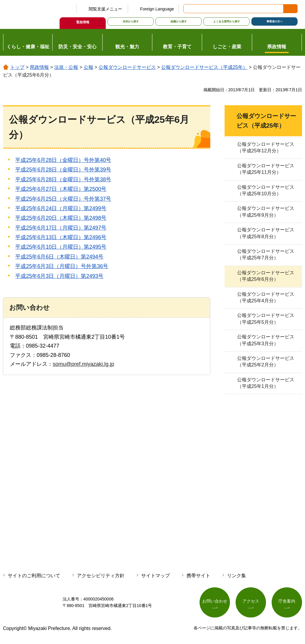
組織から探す (179, 21)
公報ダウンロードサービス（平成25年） (204, 67)
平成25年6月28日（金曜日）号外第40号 (63, 160)
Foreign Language (157, 9)
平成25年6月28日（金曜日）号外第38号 (63, 179)
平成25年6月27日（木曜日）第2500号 (61, 189)
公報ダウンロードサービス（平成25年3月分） (266, 340)
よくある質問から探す (227, 21)
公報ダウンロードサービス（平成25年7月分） (266, 254)
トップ (17, 67)
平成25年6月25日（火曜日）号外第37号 (63, 199)
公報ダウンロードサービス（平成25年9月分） (266, 212)
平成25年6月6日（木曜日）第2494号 (59, 257)
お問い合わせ (215, 601)
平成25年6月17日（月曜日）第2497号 (61, 228)
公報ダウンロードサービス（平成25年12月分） (266, 147)
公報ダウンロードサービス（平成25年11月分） (266, 169)
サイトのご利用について (34, 576)
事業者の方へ (275, 21)
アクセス (251, 601)
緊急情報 (83, 22)
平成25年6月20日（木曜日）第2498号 (61, 218)
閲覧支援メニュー (105, 9)
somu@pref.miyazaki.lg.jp (83, 364)
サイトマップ (155, 576)
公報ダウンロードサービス (127, 67)
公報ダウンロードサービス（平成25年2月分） (266, 362)
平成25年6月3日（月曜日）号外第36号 (62, 266)
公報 (88, 67)
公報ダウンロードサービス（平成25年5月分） (266, 319)
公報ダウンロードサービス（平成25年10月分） (266, 190)
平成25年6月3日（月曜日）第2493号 (59, 276)
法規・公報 (66, 67)
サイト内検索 (188, 9)
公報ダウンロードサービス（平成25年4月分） (266, 297)
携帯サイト (198, 576)
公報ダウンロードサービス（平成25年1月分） (266, 383)
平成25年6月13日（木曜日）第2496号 (61, 237)
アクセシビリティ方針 (101, 576)
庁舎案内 (287, 601)
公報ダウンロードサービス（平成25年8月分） (266, 233)
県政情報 (39, 67)
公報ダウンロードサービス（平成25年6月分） (266, 276)
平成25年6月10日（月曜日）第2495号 (61, 247)
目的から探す (131, 21)
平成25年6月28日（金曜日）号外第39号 (63, 170)
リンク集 (236, 576)
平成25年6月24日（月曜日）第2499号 (61, 208)
